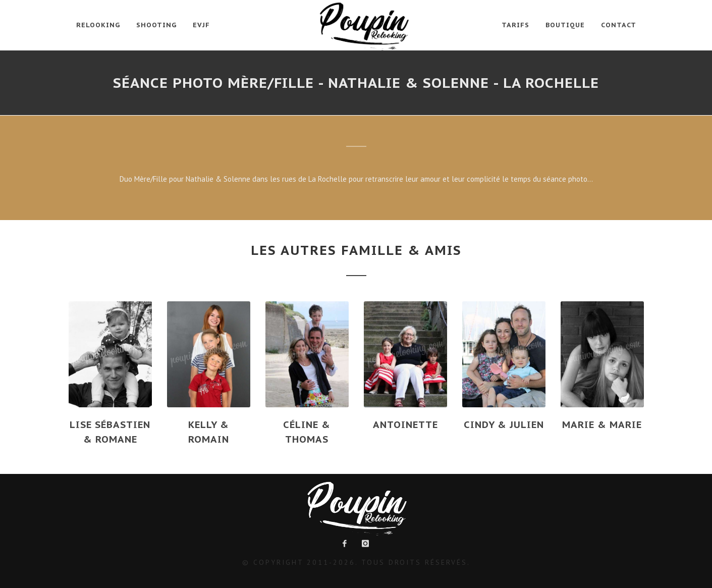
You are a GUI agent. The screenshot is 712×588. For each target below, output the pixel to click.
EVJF (201, 25)
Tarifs (515, 25)
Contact (619, 25)
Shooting (156, 25)
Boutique (565, 25)
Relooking (98, 25)
